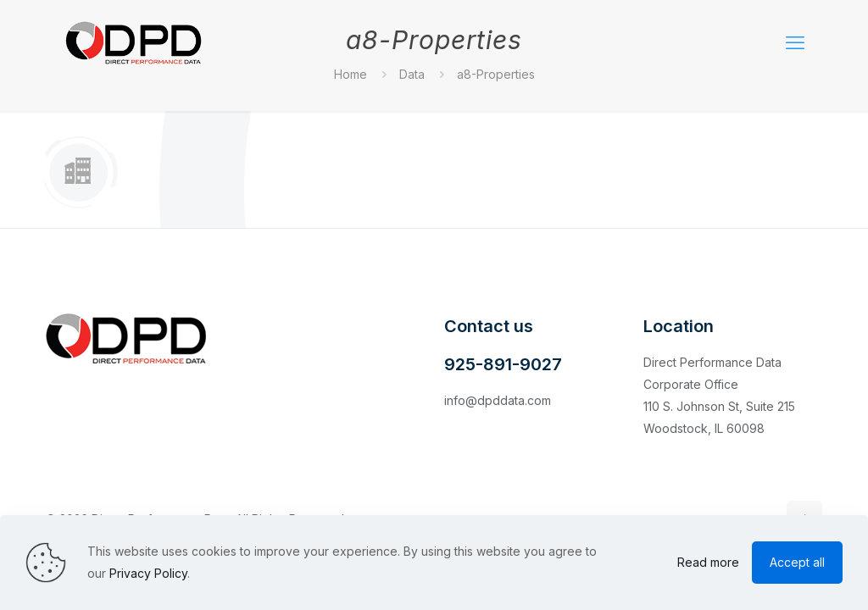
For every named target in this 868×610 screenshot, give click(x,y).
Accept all (797, 562)
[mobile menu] (795, 42)
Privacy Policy (148, 573)
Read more (708, 562)
